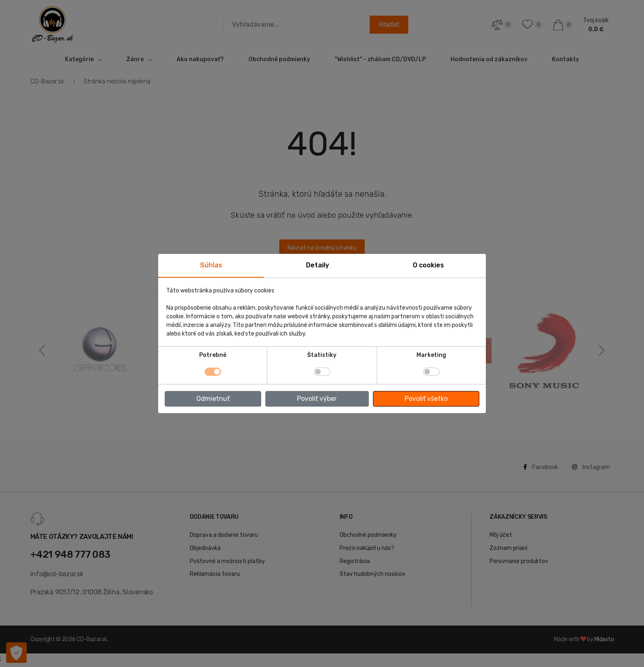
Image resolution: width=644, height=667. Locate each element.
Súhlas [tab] (211, 265)
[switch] (322, 372)
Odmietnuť (213, 399)
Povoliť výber (317, 399)
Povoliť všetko (426, 399)
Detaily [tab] (317, 265)
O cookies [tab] (428, 265)
